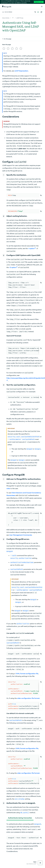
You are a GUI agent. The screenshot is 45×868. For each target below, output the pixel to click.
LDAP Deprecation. (22, 70)
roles (8, 488)
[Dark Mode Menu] (41, 12)
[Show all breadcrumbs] (13, 18)
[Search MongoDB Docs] (35, 12)
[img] (3, 39)
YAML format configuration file (27, 673)
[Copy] (41, 195)
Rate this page (7, 36)
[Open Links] (42, 7)
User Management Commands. (21, 534)
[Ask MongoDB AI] (38, 12)
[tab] (20, 817)
